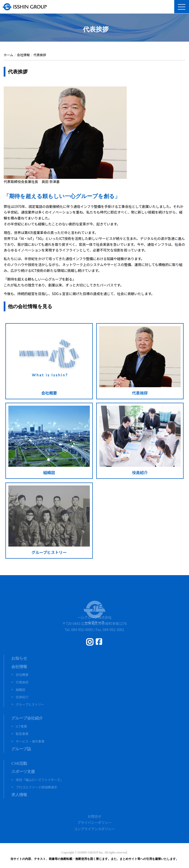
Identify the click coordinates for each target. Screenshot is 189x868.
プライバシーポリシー (94, 822)
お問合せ (94, 816)
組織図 (21, 690)
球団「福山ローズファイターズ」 (39, 780)
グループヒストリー (30, 704)
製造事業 (22, 734)
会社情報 (19, 667)
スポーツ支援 (23, 772)
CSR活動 (19, 763)
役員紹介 (22, 697)
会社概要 (22, 675)
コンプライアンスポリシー (95, 829)
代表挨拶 (22, 682)
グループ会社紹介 (27, 718)
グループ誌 (21, 749)
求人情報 (19, 795)
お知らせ (19, 658)
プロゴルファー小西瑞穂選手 (37, 787)
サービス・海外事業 (30, 741)
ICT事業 (21, 726)
